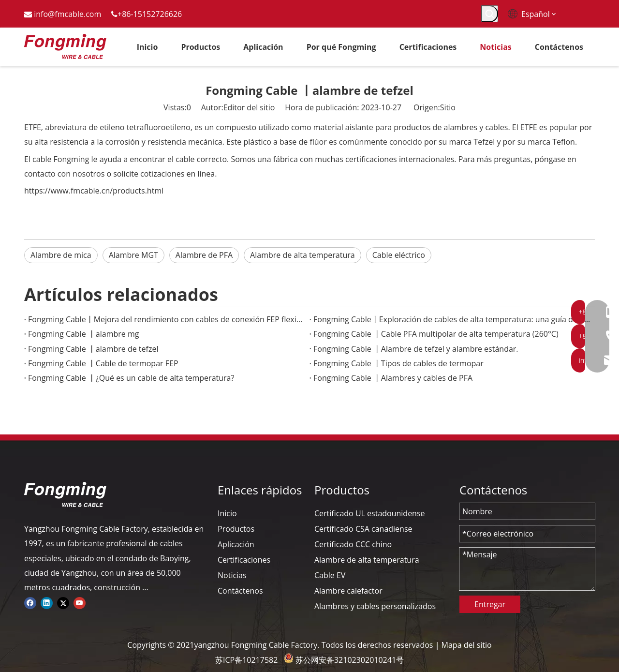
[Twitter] (63, 602)
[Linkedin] (47, 602)
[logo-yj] (65, 494)
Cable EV (330, 575)
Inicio (227, 513)
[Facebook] (30, 602)
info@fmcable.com (67, 14)
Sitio (448, 107)
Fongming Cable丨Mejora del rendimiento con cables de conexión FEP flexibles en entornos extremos (167, 319)
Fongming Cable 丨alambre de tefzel (93, 349)
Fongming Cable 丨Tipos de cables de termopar (398, 363)
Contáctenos (240, 591)
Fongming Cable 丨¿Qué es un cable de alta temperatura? (131, 378)
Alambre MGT (133, 255)
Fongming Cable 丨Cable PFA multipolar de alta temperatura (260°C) (436, 334)
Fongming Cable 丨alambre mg (83, 334)
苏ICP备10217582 (246, 660)
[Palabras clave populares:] (490, 14)
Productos (236, 529)
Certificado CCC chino (353, 544)
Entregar (490, 604)
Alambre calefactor (348, 591)
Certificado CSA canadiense (363, 529)
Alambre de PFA (204, 255)
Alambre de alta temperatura (302, 255)
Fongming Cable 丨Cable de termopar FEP (103, 363)
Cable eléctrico (399, 255)
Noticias (232, 575)
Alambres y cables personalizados (375, 606)
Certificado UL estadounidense (370, 513)
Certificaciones (244, 560)
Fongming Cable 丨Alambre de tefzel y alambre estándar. (416, 349)
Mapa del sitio (467, 645)
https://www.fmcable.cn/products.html (94, 191)
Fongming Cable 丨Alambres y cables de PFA (393, 378)
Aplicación (236, 544)
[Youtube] (80, 602)
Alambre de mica (61, 255)
